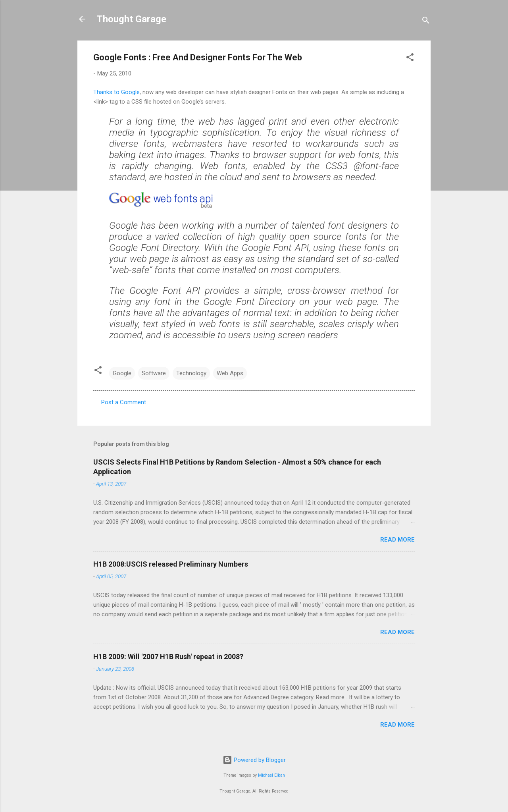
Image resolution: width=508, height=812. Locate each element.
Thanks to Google (116, 92)
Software (154, 373)
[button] (410, 59)
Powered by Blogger (254, 760)
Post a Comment (124, 402)
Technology (191, 373)
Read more (397, 540)
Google (122, 373)
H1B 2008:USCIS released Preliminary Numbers (171, 564)
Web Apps (230, 373)
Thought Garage (131, 19)
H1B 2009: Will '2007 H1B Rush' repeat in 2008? (168, 657)
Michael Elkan (271, 775)
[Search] (426, 22)
